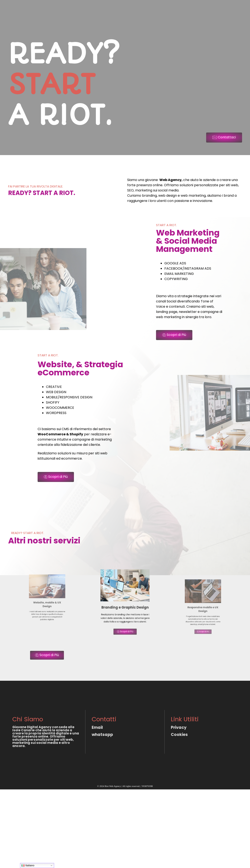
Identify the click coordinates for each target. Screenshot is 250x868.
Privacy (179, 727)
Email (97, 727)
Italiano (28, 865)
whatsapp (102, 735)
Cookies (179, 735)
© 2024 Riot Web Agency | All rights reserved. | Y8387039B (125, 786)
